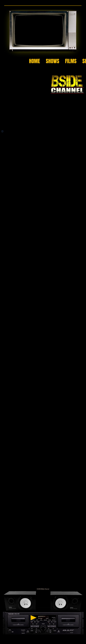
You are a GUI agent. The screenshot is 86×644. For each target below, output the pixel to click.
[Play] (34, 618)
